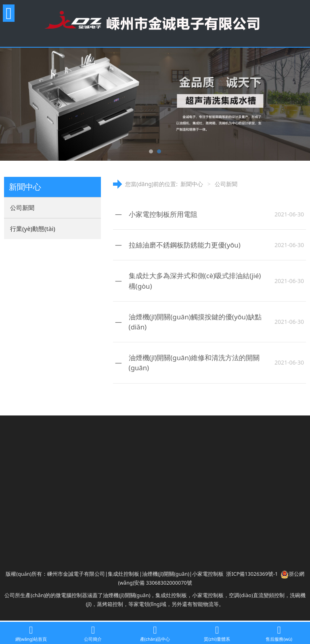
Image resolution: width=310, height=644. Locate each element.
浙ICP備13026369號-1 (252, 574)
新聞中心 (192, 184)
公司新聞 (22, 208)
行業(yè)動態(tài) (33, 229)
